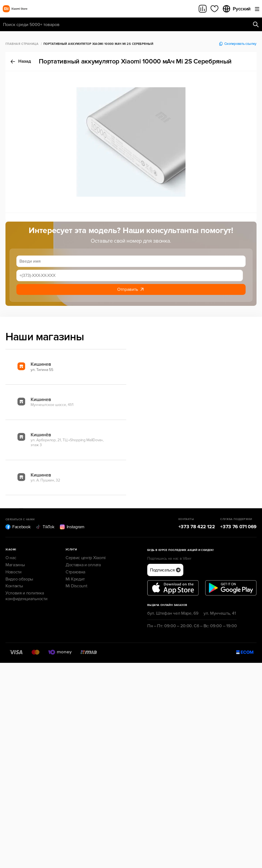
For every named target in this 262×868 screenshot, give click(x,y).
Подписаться (165, 570)
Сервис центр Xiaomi (86, 558)
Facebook (18, 527)
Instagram (72, 527)
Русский (236, 9)
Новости (14, 572)
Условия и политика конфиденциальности (26, 596)
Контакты (14, 586)
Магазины (15, 565)
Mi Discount (76, 586)
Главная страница (22, 44)
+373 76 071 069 (238, 527)
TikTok (45, 527)
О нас (11, 558)
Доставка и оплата (83, 565)
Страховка (75, 572)
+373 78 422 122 (197, 527)
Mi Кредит (75, 579)
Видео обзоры (19, 579)
